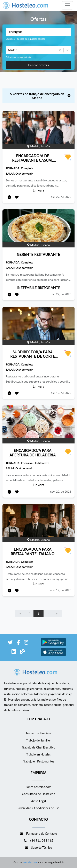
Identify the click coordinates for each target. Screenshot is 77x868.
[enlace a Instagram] (26, 643)
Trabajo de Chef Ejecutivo (38, 747)
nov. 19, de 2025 (61, 590)
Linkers (38, 190)
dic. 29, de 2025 (61, 197)
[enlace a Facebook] (18, 643)
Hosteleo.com (30, 862)
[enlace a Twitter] (10, 643)
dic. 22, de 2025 (61, 294)
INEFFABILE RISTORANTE (39, 288)
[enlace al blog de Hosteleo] (22, 652)
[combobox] (8, 50)
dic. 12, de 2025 (61, 393)
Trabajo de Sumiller (38, 740)
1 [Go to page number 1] (38, 613)
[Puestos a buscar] (38, 32)
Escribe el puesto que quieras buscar (25, 39)
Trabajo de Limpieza (38, 733)
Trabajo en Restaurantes (38, 761)
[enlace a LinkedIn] (14, 652)
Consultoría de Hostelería (38, 794)
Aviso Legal (38, 801)
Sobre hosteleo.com (39, 787)
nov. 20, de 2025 (61, 491)
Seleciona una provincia (18, 57)
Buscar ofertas (38, 65)
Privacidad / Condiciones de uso (39, 808)
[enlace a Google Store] (53, 645)
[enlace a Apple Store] (53, 655)
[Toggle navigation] (67, 5)
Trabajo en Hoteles (38, 754)
